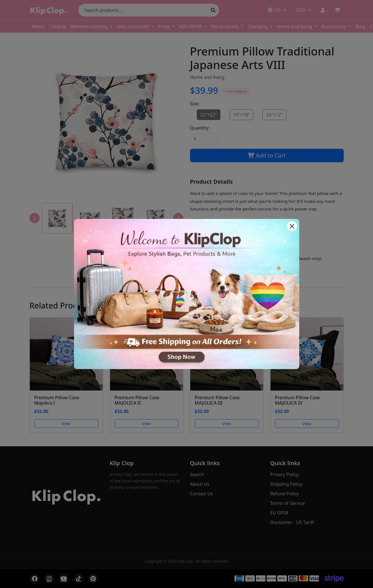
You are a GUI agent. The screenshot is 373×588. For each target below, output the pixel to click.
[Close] (292, 226)
